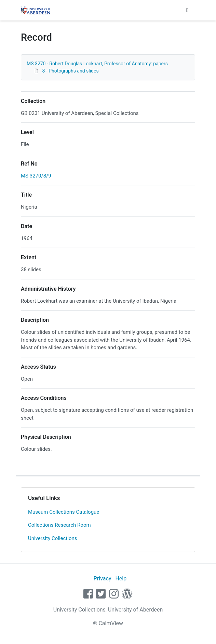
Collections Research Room (59, 525)
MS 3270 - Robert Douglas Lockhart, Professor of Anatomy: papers (97, 64)
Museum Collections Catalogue (64, 512)
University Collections (53, 538)
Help (121, 579)
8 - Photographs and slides (70, 71)
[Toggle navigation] (187, 10)
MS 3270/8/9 (36, 176)
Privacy (103, 579)
